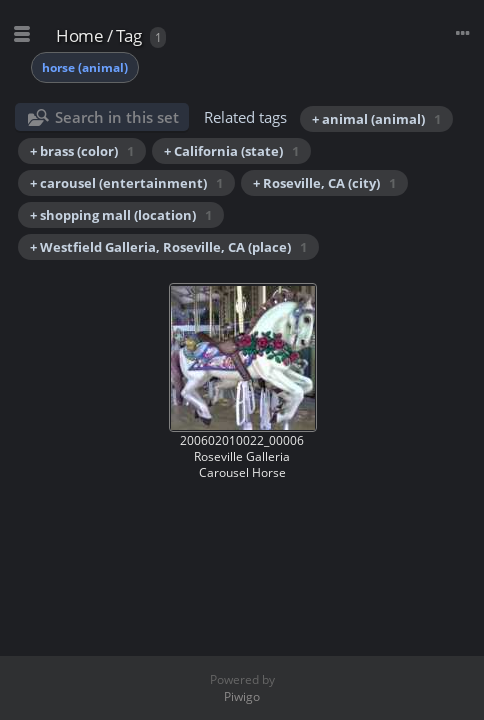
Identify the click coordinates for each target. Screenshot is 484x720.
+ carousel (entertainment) (126, 183)
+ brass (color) (82, 151)
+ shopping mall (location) (121, 215)
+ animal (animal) (376, 119)
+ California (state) (231, 151)
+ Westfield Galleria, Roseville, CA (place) (168, 247)
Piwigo (242, 696)
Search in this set (117, 117)
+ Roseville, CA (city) (324, 183)
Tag (129, 35)
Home (79, 35)
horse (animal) (85, 67)
